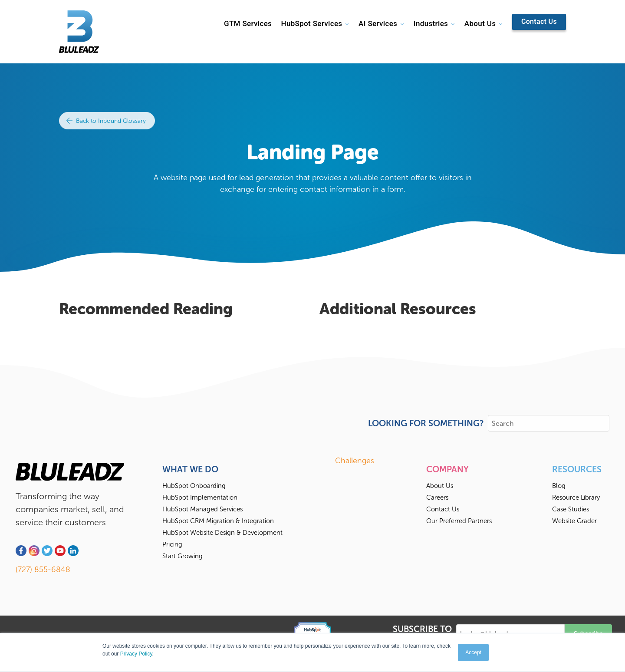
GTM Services (248, 23)
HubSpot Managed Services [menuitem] (202, 509)
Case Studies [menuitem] (571, 509)
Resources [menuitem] (577, 469)
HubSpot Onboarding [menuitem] (194, 486)
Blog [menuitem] (559, 486)
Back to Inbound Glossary (106, 121)
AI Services (378, 23)
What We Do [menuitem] (190, 469)
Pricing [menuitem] (172, 544)
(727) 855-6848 (43, 570)
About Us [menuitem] (440, 486)
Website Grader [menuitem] (574, 521)
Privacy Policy (136, 654)
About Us (480, 23)
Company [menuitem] (447, 469)
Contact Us (539, 21)
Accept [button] (473, 652)
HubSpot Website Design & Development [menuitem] (222, 533)
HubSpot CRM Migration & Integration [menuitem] (218, 521)
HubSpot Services (311, 23)
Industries (431, 23)
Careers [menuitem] (437, 497)
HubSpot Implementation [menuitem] (200, 497)
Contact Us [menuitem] (443, 509)
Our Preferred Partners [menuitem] (459, 521)
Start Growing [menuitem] (183, 556)
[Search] (549, 423)
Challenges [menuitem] (355, 461)
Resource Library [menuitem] (576, 497)
